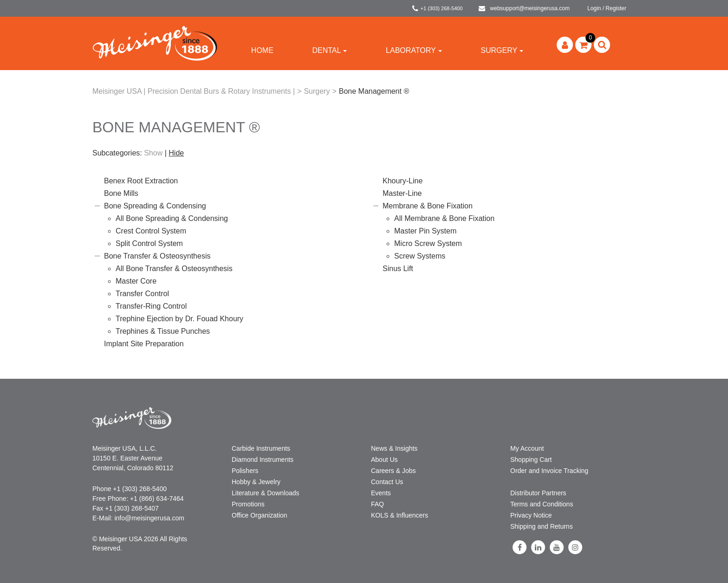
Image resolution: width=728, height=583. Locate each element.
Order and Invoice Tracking (549, 471)
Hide (176, 153)
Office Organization (260, 515)
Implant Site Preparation (144, 344)
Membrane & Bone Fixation (428, 206)
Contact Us (387, 482)
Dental (329, 50)
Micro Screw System (428, 243)
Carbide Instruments (261, 448)
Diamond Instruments (263, 460)
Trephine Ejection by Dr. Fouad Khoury (179, 319)
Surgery (502, 50)
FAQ (377, 504)
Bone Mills (121, 193)
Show (153, 153)
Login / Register (607, 8)
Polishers (245, 471)
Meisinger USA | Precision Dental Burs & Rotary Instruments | (194, 91)
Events (381, 493)
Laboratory (414, 50)
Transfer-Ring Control (151, 306)
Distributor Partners (538, 493)
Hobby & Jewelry (256, 482)
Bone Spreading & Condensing (155, 206)
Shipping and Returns (542, 526)
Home (262, 50)
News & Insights (394, 448)
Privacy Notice (531, 515)
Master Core (136, 281)
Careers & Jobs (393, 471)
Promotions (248, 504)
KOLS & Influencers (400, 515)
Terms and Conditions (542, 504)
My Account (527, 448)
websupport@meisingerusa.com (524, 8)
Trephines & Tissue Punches (163, 331)
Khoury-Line (403, 181)
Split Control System (149, 243)
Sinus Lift (398, 269)
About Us (384, 460)
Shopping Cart (531, 460)
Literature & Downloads (266, 493)
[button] (583, 45)
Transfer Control (142, 294)
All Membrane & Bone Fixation (444, 218)
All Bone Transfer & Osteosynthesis (174, 269)
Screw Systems (420, 256)
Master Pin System (425, 231)
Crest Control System (151, 231)
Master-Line (402, 193)
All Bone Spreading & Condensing (172, 218)
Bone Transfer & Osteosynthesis (157, 256)
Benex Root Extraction (141, 181)
